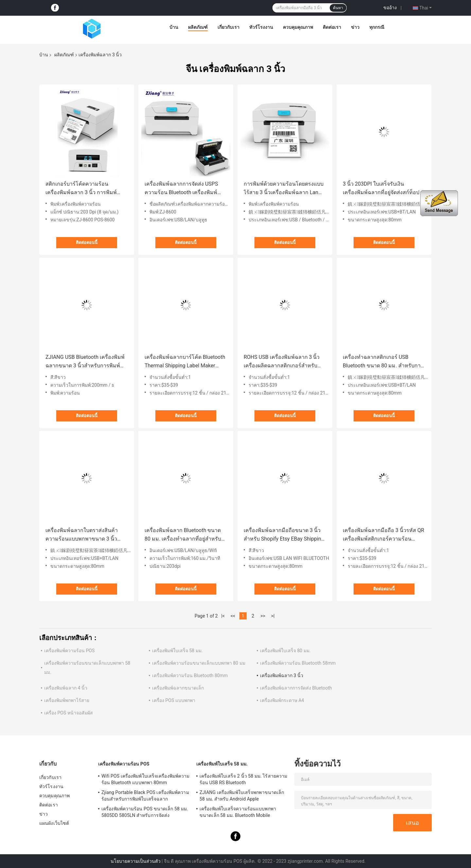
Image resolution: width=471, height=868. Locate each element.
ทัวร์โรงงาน (261, 27)
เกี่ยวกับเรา (228, 27)
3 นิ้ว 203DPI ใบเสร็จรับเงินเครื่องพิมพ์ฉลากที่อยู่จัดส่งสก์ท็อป (381, 188)
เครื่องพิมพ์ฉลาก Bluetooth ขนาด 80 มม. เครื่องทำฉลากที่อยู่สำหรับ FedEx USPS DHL (183, 535)
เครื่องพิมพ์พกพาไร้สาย (67, 700)
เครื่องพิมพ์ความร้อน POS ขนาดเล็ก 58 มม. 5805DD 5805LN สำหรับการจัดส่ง (145, 812)
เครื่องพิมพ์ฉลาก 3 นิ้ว (282, 675)
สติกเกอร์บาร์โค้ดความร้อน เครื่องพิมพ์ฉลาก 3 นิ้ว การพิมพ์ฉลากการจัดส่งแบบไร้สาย (81, 189)
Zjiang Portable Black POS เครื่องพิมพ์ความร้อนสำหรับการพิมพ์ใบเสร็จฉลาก (145, 796)
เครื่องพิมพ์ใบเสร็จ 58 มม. (177, 651)
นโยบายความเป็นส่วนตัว (136, 861)
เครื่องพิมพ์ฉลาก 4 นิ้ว (66, 688)
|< (223, 616)
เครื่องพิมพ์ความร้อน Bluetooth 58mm (298, 663)
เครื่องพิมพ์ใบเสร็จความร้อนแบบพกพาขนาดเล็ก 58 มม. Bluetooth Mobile (238, 812)
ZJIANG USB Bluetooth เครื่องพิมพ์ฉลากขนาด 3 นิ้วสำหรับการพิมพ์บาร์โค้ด (85, 362)
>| (273, 616)
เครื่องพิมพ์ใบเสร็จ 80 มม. (285, 651)
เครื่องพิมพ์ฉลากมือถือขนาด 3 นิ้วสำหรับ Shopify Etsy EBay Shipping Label (284, 535)
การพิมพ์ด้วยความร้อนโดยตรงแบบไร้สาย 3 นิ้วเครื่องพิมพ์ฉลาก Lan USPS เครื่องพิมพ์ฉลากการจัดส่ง (284, 189)
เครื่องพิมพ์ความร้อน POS (69, 651)
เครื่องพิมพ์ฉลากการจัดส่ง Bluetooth (296, 688)
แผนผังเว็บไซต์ (54, 823)
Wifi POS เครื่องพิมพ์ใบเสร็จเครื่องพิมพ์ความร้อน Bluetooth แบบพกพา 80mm (145, 779)
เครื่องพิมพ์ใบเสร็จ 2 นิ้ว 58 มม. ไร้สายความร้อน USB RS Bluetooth (243, 779)
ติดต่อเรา (332, 27)
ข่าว (355, 27)
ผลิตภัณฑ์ (198, 27)
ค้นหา (338, 8)
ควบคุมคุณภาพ (298, 27)
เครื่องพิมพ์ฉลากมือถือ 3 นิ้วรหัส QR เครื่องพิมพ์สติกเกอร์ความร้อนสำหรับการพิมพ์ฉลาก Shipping (384, 535)
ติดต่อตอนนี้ (87, 242)
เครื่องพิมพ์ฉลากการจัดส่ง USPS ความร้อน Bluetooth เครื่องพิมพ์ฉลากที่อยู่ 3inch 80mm (181, 189)
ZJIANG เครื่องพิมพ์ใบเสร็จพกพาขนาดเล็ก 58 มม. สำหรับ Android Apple (242, 796)
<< (233, 616)
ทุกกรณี (377, 27)
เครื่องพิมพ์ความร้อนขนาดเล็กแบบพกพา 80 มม (199, 663)
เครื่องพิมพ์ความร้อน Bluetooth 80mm (190, 675)
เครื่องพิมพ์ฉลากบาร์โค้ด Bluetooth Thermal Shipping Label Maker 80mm (185, 362)
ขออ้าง (390, 8)
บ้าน (174, 27)
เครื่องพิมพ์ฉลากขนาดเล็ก (178, 688)
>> (263, 616)
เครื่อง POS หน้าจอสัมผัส (69, 713)
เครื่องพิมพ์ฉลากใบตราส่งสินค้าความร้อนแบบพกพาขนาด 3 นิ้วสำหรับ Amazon (82, 535)
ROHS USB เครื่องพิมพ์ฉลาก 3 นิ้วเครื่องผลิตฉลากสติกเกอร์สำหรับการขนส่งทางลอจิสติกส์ (282, 362)
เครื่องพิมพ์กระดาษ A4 (282, 700)
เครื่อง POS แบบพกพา (174, 700)
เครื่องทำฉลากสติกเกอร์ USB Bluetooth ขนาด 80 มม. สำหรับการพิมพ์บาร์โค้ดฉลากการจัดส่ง (383, 362)
